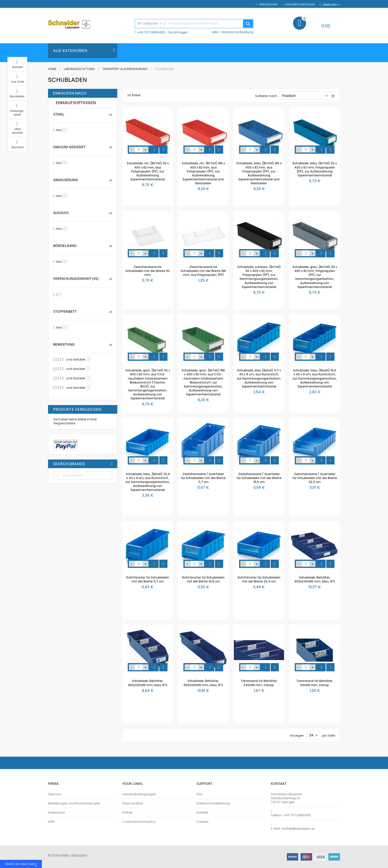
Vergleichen (268, 5)
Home (52, 69)
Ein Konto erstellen (300, 5)
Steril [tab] (59, 114)
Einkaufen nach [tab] (70, 93)
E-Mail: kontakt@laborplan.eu (293, 829)
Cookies (203, 822)
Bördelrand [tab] (65, 246)
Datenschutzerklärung (213, 803)
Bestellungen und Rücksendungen (74, 803)
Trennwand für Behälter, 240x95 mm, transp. (259, 683)
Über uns (55, 794)
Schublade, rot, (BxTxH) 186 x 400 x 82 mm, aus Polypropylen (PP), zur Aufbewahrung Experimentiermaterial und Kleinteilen (203, 173)
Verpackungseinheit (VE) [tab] (76, 278)
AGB (51, 822)
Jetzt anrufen (352, 136)
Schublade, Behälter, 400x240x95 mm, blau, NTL (315, 579)
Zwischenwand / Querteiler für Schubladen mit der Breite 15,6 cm (259, 478)
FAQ (199, 794)
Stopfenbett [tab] (65, 311)
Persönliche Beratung (237, 32)
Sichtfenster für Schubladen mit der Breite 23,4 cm (259, 579)
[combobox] (194, 24)
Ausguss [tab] (61, 213)
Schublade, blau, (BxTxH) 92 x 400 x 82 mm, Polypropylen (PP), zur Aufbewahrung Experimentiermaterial (315, 169)
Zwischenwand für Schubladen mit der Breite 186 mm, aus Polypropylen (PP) (203, 271)
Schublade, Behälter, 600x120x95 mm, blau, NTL (203, 683)
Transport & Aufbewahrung (125, 69)
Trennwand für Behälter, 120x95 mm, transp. (315, 683)
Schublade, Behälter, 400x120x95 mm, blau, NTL (148, 683)
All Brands (112, 464)
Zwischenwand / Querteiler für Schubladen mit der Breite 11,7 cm (203, 478)
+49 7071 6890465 (151, 32)
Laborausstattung (80, 69)
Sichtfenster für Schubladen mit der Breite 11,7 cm (148, 579)
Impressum (57, 813)
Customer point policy (139, 822)
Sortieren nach (266, 96)
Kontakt (202, 813)
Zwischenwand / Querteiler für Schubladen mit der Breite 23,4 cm (315, 478)
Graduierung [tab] (66, 180)
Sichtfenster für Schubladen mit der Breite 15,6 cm (203, 579)
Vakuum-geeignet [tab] (69, 147)
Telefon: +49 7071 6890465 (291, 815)
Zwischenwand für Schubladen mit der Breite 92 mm (148, 271)
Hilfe (215, 32)
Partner (127, 813)
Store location (133, 803)
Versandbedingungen (139, 794)
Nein (62, 130)
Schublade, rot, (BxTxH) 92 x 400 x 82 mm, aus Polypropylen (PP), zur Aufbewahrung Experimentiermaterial (148, 171)
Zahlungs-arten (352, 117)
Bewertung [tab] (64, 344)
